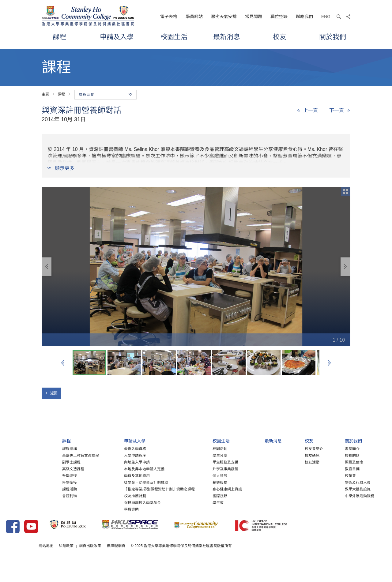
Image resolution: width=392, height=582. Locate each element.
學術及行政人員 (341, 489)
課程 (59, 37)
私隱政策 (121, 563)
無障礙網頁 (171, 563)
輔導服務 (190, 489)
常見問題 (254, 17)
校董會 (334, 482)
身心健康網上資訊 (197, 496)
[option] (196, 267)
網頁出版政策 (145, 563)
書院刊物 (23, 502)
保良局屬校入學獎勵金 (103, 509)
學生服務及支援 (195, 469)
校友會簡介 (293, 455)
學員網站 (194, 17)
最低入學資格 (95, 455)
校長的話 (336, 462)
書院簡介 (336, 455)
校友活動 (292, 469)
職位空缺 (279, 17)
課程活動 (23, 496)
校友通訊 (292, 462)
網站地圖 (100, 563)
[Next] (340, 111)
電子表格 (169, 17)
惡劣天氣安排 (224, 17)
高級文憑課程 (27, 475)
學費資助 (92, 516)
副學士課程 (25, 469)
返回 (51, 393)
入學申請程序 (95, 462)
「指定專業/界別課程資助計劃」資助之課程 (120, 496)
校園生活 (174, 37)
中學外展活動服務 (343, 502)
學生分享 (190, 462)
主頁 (45, 94)
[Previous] (307, 111)
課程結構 (23, 455)
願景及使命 (338, 469)
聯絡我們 (304, 17)
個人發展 (190, 482)
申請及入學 (117, 37)
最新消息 (227, 37)
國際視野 (190, 502)
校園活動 (190, 455)
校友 (280, 37)
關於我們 (333, 37)
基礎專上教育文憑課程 (34, 462)
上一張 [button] (63, 363)
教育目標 (336, 475)
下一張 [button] (329, 363)
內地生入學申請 (97, 469)
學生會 (188, 509)
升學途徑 (23, 482)
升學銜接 (23, 489)
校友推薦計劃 (95, 502)
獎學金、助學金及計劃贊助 (106, 489)
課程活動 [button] (106, 95)
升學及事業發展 (195, 475)
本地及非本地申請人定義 (104, 475)
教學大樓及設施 (341, 496)
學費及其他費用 (97, 482)
